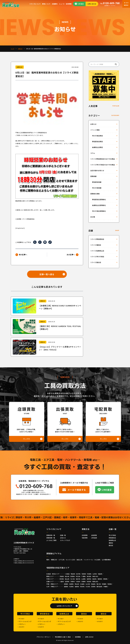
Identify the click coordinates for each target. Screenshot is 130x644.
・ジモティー (21, 624)
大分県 (88, 587)
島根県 (71, 584)
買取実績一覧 (51, 538)
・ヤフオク (21, 619)
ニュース (62, 4)
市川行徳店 (112, 535)
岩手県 (78, 574)
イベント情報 (95, 130)
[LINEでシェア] (45, 242)
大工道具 (97, 560)
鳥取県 (66, 584)
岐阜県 (94, 579)
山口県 (88, 584)
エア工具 (61, 560)
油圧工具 (79, 560)
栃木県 (67, 576)
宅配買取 (85, 538)
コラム (93, 153)
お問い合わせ (92, 4)
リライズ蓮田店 (96, 245)
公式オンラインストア (64, 606)
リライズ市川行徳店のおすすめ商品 (103, 165)
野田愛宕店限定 (98, 142)
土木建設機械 (106, 560)
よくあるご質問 (51, 540)
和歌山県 (95, 581)
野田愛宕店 (112, 538)
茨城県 (62, 576)
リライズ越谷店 (96, 262)
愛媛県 (104, 584)
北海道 (67, 574)
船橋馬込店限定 (98, 147)
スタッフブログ (65, 540)
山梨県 (84, 579)
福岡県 (66, 587)
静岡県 (100, 579)
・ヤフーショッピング (24, 621)
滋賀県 (67, 581)
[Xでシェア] (35, 242)
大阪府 (78, 581)
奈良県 (89, 581)
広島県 (82, 584)
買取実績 (93, 176)
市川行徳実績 (97, 188)
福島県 (100, 574)
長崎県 (77, 587)
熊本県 (82, 587)
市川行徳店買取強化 (99, 211)
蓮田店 (111, 543)
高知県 (110, 584)
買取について (46, 4)
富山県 (67, 579)
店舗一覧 (63, 535)
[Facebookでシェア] (40, 242)
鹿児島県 (99, 587)
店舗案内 (55, 4)
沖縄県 (106, 587)
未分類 (93, 217)
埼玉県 (78, 576)
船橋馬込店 (112, 540)
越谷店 (111, 545)
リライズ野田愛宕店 (97, 239)
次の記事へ (71, 255)
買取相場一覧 (51, 535)
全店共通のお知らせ (97, 170)
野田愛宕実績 (97, 182)
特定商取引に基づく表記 (63, 637)
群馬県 (73, 576)
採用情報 (69, 4)
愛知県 (105, 579)
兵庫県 (84, 581)
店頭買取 (85, 535)
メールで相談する (77, 490)
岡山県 (77, 584)
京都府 (73, 581)
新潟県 (62, 579)
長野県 (89, 579)
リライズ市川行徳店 (97, 257)
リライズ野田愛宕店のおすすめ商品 (103, 159)
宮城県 (84, 574)
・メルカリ (21, 627)
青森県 (73, 574)
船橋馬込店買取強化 (99, 205)
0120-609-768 (110, 3)
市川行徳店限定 (98, 136)
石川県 (73, 579)
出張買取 (94, 535)
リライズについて (35, 4)
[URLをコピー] (50, 242)
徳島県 (93, 584)
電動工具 (54, 560)
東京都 (89, 576)
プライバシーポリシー (44, 637)
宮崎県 (93, 587)
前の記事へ (23, 255)
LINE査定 (81, 4)
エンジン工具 (70, 560)
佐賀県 (71, 587)
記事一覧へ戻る (47, 274)
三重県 (62, 581)
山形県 (95, 574)
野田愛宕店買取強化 (99, 199)
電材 (48, 560)
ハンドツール (88, 560)
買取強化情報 (95, 194)
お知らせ (20, 49)
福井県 (78, 579)
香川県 (99, 584)
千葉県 (84, 576)
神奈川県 (95, 576)
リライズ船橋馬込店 (97, 251)
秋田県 (89, 574)
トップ (13, 49)
